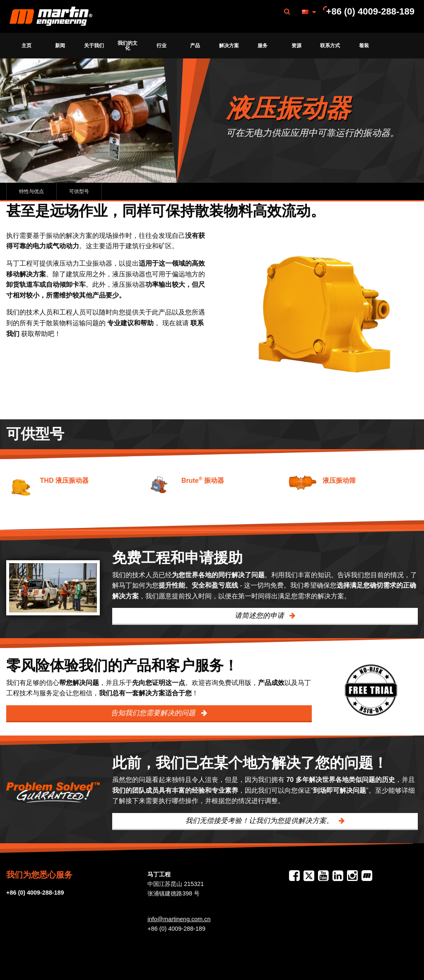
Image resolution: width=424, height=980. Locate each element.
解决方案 (229, 46)
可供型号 (79, 191)
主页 (26, 46)
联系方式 (330, 46)
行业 (161, 46)
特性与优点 (31, 191)
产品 (195, 46)
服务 (263, 46)
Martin (51, 17)
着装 (364, 46)
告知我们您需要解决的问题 (154, 713)
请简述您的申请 (260, 616)
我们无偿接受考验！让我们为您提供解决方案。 (260, 821)
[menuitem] (51, 16)
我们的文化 (128, 46)
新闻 (60, 46)
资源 (296, 46)
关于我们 (94, 46)
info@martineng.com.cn (179, 919)
